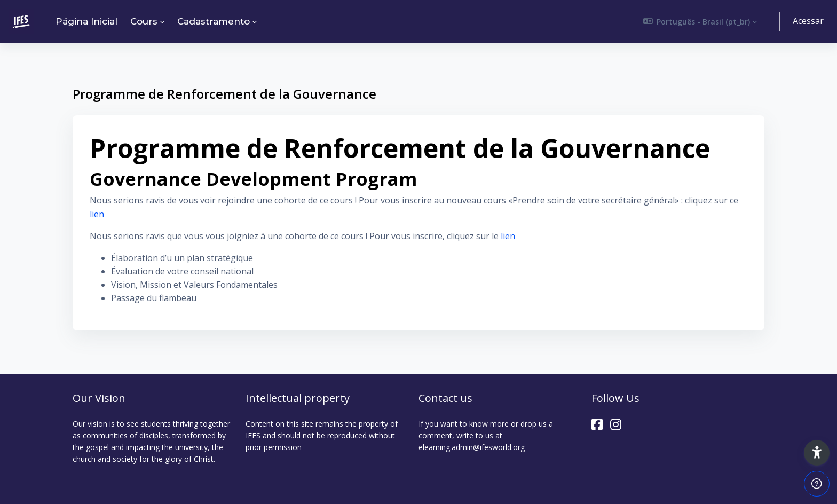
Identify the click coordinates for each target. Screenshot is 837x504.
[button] (700, 21)
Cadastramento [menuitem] (214, 21)
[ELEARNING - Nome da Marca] (21, 21)
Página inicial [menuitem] (86, 21)
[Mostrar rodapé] (817, 484)
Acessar (808, 21)
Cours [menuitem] (144, 21)
